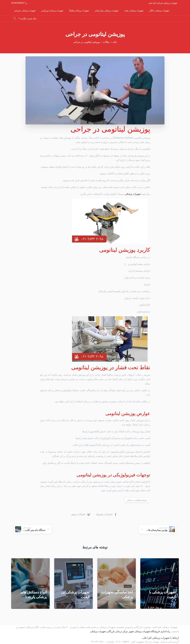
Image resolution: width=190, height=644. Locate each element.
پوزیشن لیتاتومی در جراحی (137, 500)
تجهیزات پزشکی (133, 194)
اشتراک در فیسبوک (106, 514)
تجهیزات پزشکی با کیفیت (162, 597)
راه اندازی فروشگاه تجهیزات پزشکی (152, 631)
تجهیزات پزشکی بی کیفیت (75, 597)
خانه (114, 42)
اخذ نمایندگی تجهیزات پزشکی (117, 597)
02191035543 (19, 3)
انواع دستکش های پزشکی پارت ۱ (34, 597)
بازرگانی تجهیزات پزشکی (102, 631)
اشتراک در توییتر (81, 514)
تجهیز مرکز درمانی (124, 631)
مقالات (105, 42)
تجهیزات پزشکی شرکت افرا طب (163, 3)
